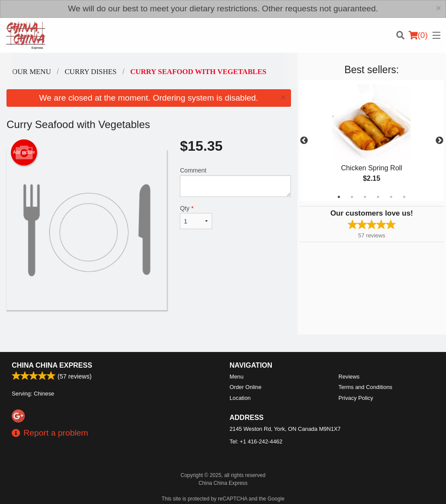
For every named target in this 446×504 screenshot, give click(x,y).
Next (439, 141)
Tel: (256, 441)
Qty (196, 217)
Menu (237, 377)
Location (240, 398)
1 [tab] (339, 197)
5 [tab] (391, 197)
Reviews (349, 377)
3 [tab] (365, 197)
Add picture (24, 152)
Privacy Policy (356, 398)
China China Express (52, 365)
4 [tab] (378, 197)
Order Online (245, 387)
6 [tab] (404, 197)
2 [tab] (352, 197)
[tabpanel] (372, 141)
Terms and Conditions (365, 387)
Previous (304, 141)
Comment (235, 182)
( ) (418, 35)
